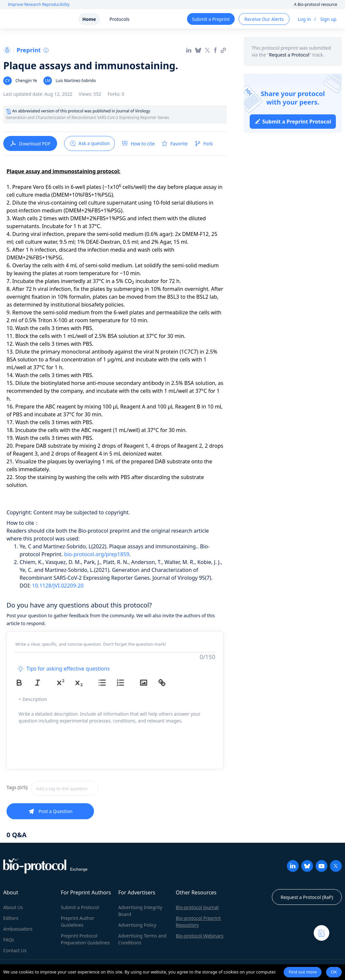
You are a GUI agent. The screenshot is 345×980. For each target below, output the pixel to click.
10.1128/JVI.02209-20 (58, 586)
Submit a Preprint (211, 19)
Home (89, 19)
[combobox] (88, 788)
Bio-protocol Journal (197, 907)
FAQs (9, 940)
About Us (13, 907)
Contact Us (15, 950)
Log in (304, 19)
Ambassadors (18, 929)
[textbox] (65, 788)
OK (334, 972)
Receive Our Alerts (264, 19)
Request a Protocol (289, 55)
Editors (11, 918)
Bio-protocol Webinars (199, 936)
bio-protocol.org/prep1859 (97, 554)
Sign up (328, 19)
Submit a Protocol (80, 907)
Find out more (303, 972)
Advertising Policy (137, 925)
